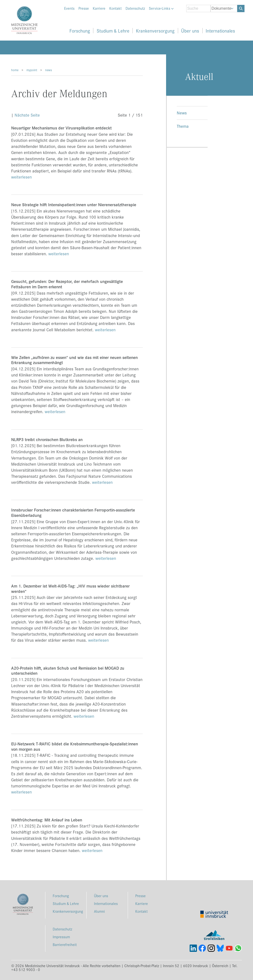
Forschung (80, 31)
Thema (183, 126)
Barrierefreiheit (65, 944)
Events (69, 8)
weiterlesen (21, 177)
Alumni (99, 911)
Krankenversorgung (155, 31)
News (182, 113)
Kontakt (115, 8)
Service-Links (161, 8)
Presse (84, 8)
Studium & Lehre (113, 31)
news (49, 70)
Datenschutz (135, 8)
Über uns (190, 31)
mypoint (32, 70)
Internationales (220, 31)
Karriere (99, 8)
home (15, 70)
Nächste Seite (27, 115)
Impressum (61, 937)
